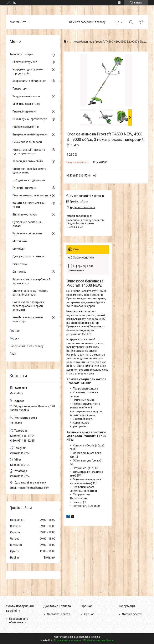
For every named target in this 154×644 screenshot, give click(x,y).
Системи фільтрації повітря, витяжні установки (30, 293)
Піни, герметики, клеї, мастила (32, 195)
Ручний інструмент (24, 188)
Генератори (20, 89)
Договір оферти (132, 614)
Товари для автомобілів (28, 161)
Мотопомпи (20, 241)
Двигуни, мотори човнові (28, 256)
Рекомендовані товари (27, 142)
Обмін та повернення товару (87, 22)
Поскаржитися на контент (68, 640)
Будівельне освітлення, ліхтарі (27, 224)
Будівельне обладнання (28, 233)
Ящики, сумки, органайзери (30, 119)
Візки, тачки (20, 264)
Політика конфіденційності (99, 640)
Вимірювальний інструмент (30, 134)
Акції (13, 354)
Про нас (15, 331)
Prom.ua (95, 637)
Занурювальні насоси (26, 96)
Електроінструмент (25, 62)
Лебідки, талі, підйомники (29, 180)
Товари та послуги (21, 54)
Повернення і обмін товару (27, 346)
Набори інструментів (26, 127)
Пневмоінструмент (24, 112)
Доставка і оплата (58, 614)
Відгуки (14, 338)
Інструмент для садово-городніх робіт (28, 71)
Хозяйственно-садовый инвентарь (28, 319)
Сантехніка (19, 272)
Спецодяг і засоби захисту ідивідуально (29, 171)
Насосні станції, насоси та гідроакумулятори (29, 152)
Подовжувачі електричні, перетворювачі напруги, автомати (28, 306)
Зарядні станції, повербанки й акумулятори (31, 281)
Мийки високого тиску (26, 104)
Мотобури (19, 249)
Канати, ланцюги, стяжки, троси (29, 205)
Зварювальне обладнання (29, 81)
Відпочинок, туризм (25, 215)
